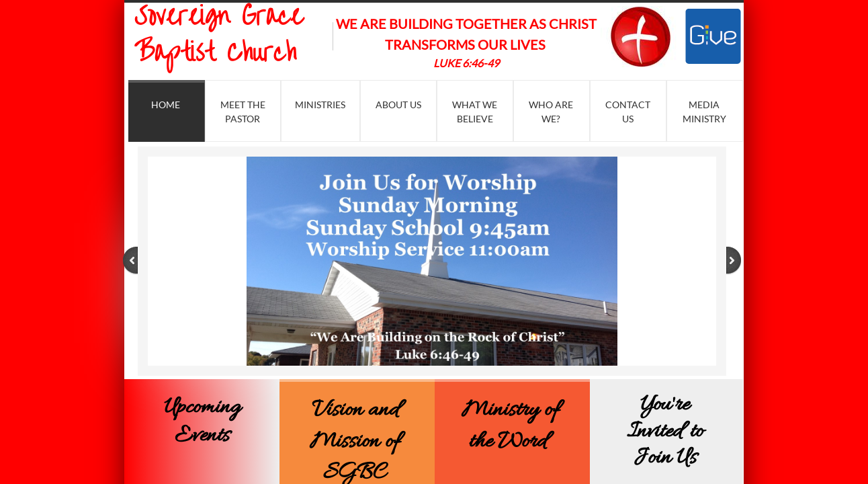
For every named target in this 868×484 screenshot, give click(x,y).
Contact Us (628, 112)
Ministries (320, 105)
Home (166, 105)
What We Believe (475, 112)
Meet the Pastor (243, 112)
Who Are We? (551, 112)
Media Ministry (704, 112)
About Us (398, 105)
